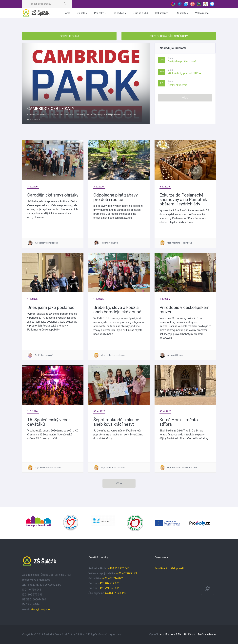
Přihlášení (189, 635)
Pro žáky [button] (99, 13)
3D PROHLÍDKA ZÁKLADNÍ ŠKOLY (169, 36)
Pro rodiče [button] (119, 13)
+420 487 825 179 (126, 573)
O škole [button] (81, 13)
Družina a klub (141, 13)
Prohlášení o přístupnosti (169, 568)
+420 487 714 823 (109, 583)
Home (67, 13)
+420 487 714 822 (112, 578)
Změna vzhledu (207, 635)
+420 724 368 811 (109, 588)
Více (185, 98)
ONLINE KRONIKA (69, 36)
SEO (178, 635)
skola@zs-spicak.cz (42, 609)
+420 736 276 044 (119, 568)
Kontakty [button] (182, 13)
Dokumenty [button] (162, 13)
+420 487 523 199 (115, 593)
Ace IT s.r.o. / (168, 635)
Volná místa (202, 13)
